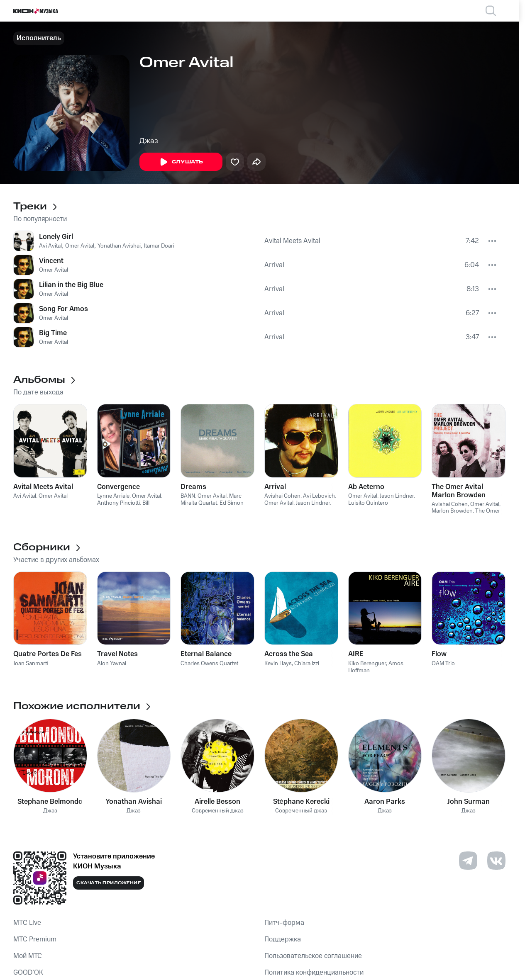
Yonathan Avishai (119, 246)
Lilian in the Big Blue (71, 285)
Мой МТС (28, 956)
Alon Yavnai (112, 664)
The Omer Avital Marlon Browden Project (459, 491)
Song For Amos (63, 309)
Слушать (181, 162)
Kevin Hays (278, 664)
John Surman (469, 802)
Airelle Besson (217, 802)
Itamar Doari (159, 246)
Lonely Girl (56, 237)
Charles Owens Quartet (209, 664)
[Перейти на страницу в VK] (496, 861)
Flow (439, 654)
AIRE (356, 654)
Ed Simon (232, 503)
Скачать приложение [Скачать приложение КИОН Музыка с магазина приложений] (109, 883)
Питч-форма (284, 923)
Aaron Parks (385, 802)
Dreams (193, 487)
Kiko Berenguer (367, 664)
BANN (188, 496)
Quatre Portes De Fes (48, 654)
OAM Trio (443, 664)
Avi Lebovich (319, 496)
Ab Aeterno (366, 487)
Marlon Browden (452, 511)
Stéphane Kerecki (301, 802)
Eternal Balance (206, 654)
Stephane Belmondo (50, 802)
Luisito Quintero (368, 503)
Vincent (51, 261)
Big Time (53, 333)
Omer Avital (80, 246)
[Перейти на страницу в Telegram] (468, 861)
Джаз (149, 141)
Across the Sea (289, 654)
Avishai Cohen (282, 496)
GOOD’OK (28, 973)
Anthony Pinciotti (118, 503)
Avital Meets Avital (292, 241)
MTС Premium (35, 939)
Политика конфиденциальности (314, 973)
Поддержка (283, 939)
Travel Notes (117, 654)
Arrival (274, 265)
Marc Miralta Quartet (211, 500)
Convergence (118, 487)
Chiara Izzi (307, 664)
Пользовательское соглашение (313, 956)
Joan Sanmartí (31, 664)
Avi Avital (50, 246)
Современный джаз (218, 811)
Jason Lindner (313, 503)
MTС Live (27, 923)
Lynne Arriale (113, 496)
